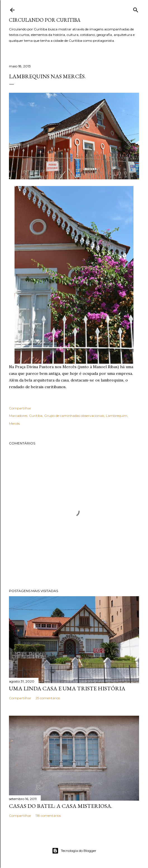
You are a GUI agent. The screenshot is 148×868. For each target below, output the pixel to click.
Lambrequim (117, 416)
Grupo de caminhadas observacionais (74, 416)
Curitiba (36, 416)
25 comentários (48, 698)
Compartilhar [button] (20, 408)
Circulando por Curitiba (45, 20)
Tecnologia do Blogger (74, 851)
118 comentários (48, 816)
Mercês (14, 423)
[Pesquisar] (136, 9)
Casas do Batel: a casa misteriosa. (61, 806)
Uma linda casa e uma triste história (67, 688)
